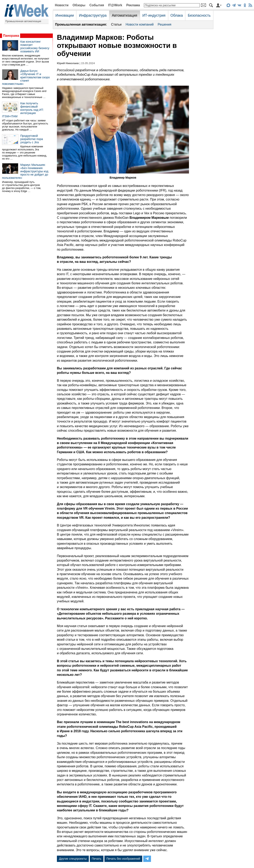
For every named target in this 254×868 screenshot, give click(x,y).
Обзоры (79, 5)
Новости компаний (140, 24)
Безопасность (199, 15)
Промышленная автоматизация (23, 21)
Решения (164, 24)
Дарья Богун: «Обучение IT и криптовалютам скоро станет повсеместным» (26, 77)
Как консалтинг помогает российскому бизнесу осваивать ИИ (35, 46)
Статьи (116, 24)
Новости (62, 5)
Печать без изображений (123, 859)
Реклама (133, 5)
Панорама (11, 36)
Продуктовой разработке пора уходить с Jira (32, 139)
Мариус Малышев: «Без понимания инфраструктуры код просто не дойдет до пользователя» (25, 171)
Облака (177, 15)
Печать (97, 859)
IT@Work (115, 5)
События (97, 5)
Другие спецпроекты (73, 859)
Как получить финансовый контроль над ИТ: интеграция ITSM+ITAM (23, 110)
